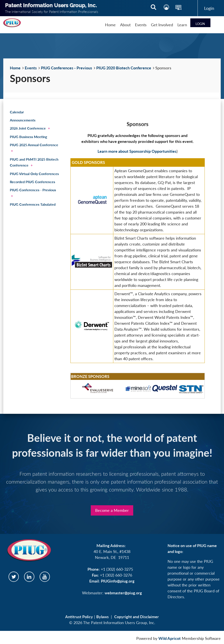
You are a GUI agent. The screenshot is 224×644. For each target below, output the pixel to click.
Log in (209, 8)
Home (15, 68)
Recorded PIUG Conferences (32, 182)
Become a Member (112, 510)
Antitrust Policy (79, 617)
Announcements (23, 120)
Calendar (17, 112)
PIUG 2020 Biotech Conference (124, 68)
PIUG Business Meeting (28, 137)
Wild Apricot (170, 638)
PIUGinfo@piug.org (118, 581)
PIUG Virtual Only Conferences (34, 174)
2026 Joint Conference (28, 128)
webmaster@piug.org (123, 593)
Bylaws (102, 617)
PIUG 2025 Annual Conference (34, 145)
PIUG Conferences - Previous (66, 68)
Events (31, 68)
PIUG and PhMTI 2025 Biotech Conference (34, 162)
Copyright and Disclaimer (136, 617)
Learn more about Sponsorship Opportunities (137, 151)
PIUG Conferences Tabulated (33, 204)
